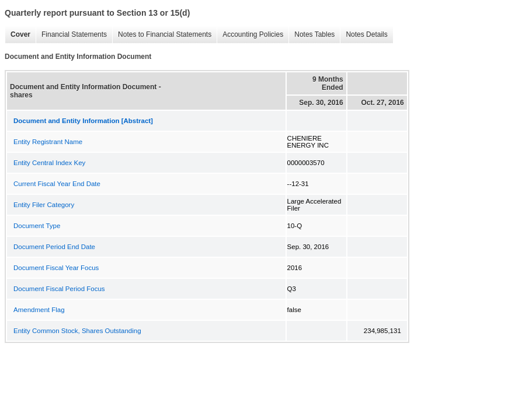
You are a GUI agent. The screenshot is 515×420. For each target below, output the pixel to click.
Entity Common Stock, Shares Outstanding (77, 331)
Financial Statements (74, 34)
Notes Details (366, 34)
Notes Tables (314, 34)
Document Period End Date (54, 247)
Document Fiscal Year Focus (56, 268)
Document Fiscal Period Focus (59, 289)
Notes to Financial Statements (165, 34)
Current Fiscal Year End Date (57, 184)
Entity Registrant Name (48, 142)
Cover (20, 34)
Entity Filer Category (44, 205)
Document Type (37, 226)
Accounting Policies (253, 34)
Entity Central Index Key (49, 163)
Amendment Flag (39, 310)
